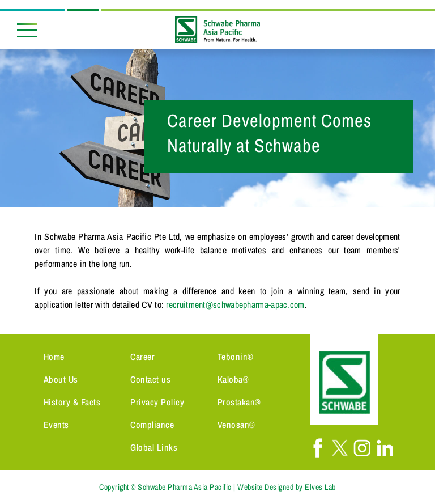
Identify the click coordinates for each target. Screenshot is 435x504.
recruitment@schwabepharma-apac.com (235, 304)
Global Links (154, 447)
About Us (61, 379)
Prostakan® (239, 402)
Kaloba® (233, 379)
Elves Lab (320, 487)
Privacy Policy (157, 402)
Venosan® (236, 425)
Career (142, 357)
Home (54, 357)
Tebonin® (236, 357)
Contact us (150, 379)
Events (56, 425)
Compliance (152, 425)
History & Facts (72, 402)
